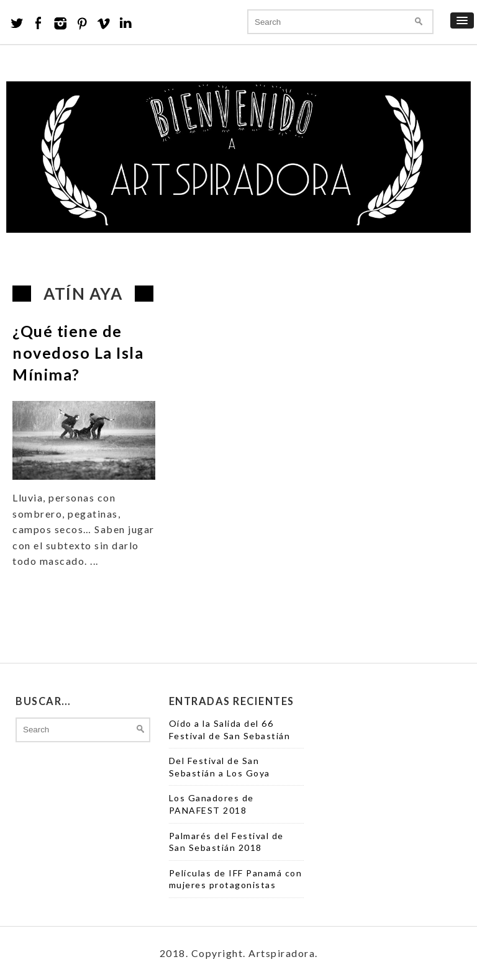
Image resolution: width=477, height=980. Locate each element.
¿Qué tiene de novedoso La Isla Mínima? (78, 353)
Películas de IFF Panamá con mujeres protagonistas (236, 879)
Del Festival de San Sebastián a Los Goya (220, 767)
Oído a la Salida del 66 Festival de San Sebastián (230, 730)
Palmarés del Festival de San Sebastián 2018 (226, 842)
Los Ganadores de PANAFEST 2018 (211, 804)
